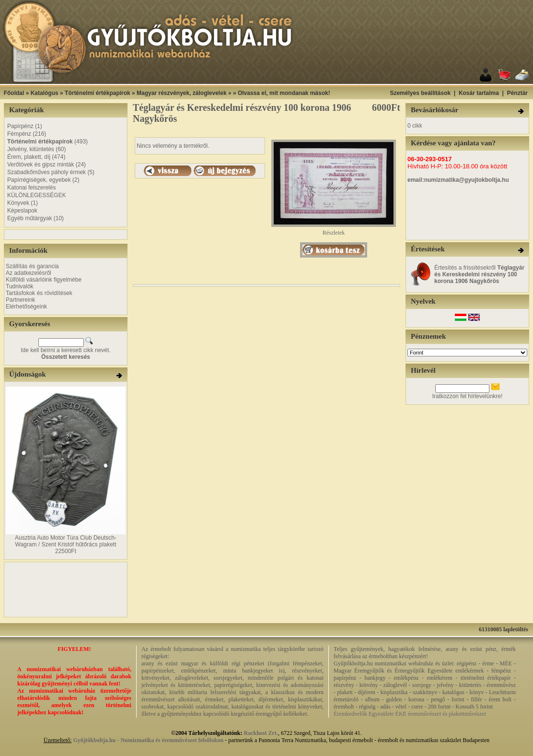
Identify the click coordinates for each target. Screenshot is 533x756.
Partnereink (20, 300)
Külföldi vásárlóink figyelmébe (44, 280)
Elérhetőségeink (26, 307)
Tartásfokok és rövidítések (39, 293)
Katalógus (45, 93)
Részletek (334, 230)
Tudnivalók (20, 286)
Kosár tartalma (479, 93)
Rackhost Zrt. (261, 733)
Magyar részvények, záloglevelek (181, 93)
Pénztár (517, 93)
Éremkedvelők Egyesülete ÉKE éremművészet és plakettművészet (410, 714)
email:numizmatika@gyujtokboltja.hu (458, 180)
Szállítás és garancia (32, 266)
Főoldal (14, 93)
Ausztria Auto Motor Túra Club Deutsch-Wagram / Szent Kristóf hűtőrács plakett (66, 541)
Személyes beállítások (420, 93)
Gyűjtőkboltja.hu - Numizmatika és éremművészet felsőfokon (148, 740)
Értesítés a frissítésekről (479, 274)
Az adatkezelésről (29, 273)
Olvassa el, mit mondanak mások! (284, 93)
